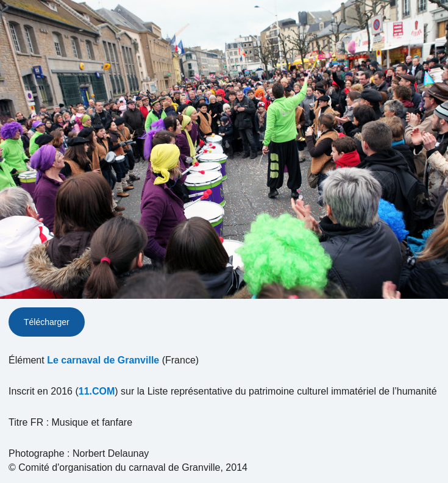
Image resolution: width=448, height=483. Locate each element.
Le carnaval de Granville (103, 360)
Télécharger (47, 322)
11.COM (97, 391)
